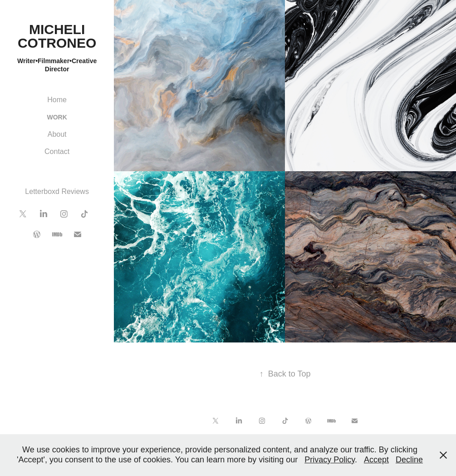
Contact (57, 151)
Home (57, 100)
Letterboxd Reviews (57, 191)
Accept (376, 460)
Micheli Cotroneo (57, 36)
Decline (409, 460)
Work (57, 117)
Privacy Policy (330, 460)
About (57, 134)
